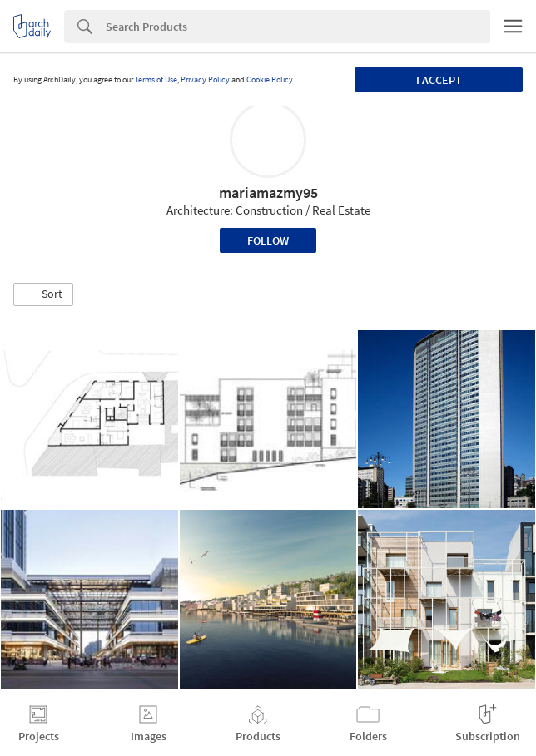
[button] (43, 294)
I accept (439, 80)
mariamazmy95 (268, 193)
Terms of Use (156, 79)
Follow (268, 240)
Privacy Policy (205, 79)
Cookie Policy (270, 79)
